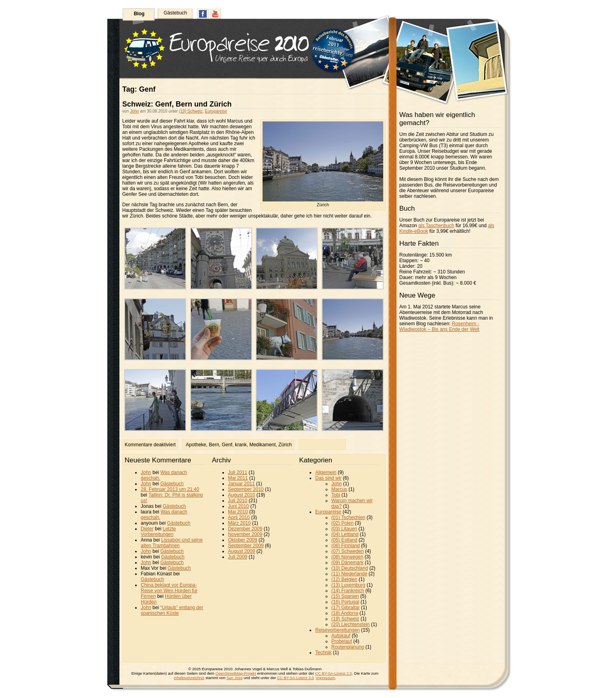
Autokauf (341, 636)
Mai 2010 (238, 512)
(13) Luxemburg (348, 585)
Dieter (147, 529)
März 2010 (239, 523)
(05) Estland (344, 540)
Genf (227, 445)
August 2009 (241, 551)
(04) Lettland (345, 534)
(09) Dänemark (347, 563)
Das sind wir (328, 478)
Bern (214, 445)
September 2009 (246, 546)
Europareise (216, 111)
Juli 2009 (238, 557)
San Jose (234, 678)
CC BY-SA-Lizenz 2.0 (334, 673)
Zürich (285, 445)
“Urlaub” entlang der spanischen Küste (172, 610)
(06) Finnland (346, 546)
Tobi (336, 495)
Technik (323, 653)
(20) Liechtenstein (350, 624)
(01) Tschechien (348, 517)
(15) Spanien (345, 596)
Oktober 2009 (243, 540)
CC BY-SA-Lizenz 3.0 (295, 678)
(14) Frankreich (348, 591)
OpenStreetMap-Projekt (236, 673)
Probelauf (342, 641)
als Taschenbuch (436, 226)
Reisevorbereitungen (338, 630)
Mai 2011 (238, 478)
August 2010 (241, 495)
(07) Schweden (348, 551)
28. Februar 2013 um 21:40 (170, 489)
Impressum (325, 678)
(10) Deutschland (350, 568)
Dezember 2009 (245, 529)
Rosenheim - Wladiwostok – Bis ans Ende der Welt (439, 326)
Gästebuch (175, 13)
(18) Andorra (345, 613)
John (134, 111)
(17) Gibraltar (346, 608)
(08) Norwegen (347, 557)
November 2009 (245, 534)
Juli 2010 (238, 501)
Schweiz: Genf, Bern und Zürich (177, 104)
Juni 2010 (238, 506)
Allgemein (326, 472)
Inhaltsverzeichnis (189, 678)
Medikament (262, 445)
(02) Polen (342, 523)
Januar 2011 (241, 484)
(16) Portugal (345, 602)
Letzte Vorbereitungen (158, 532)
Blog (139, 14)
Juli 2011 (238, 472)
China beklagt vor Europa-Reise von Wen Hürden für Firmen (169, 591)
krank (241, 445)
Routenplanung (348, 647)
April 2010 (239, 517)
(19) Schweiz (191, 111)
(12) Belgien (344, 579)
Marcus (339, 489)
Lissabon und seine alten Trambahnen (172, 543)
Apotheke (196, 445)
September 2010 (246, 489)
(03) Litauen (344, 529)
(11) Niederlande (349, 574)
